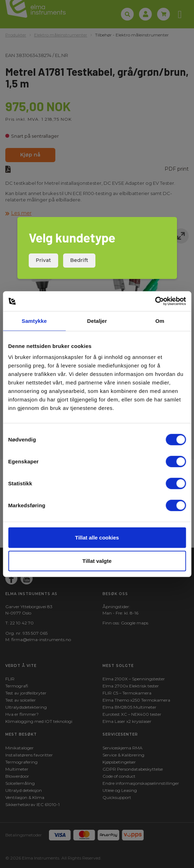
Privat (43, 260)
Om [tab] (160, 321)
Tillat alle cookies (97, 538)
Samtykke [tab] (34, 321)
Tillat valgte (97, 561)
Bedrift (79, 260)
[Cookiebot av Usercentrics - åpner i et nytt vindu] (155, 301)
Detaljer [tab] (97, 321)
